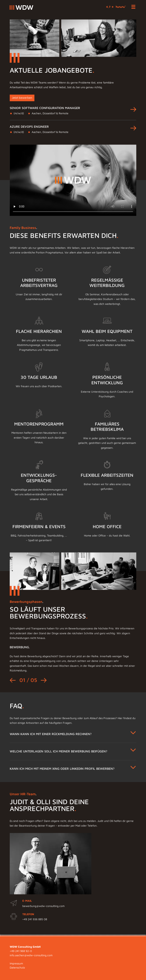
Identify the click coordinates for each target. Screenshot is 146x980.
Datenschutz (17, 968)
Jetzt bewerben (22, 98)
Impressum (16, 963)
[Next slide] (44, 690)
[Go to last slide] (13, 690)
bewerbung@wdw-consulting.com (43, 915)
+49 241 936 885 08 (35, 929)
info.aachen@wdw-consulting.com (31, 955)
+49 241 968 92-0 (21, 951)
